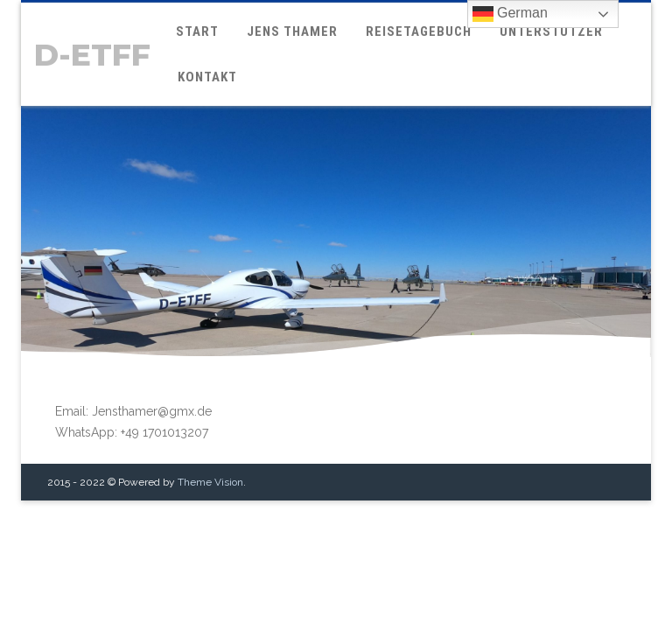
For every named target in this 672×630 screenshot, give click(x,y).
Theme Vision (210, 451)
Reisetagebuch (419, 31)
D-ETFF (92, 55)
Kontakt (207, 77)
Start (197, 31)
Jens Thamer (292, 31)
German (510, 14)
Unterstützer (551, 31)
